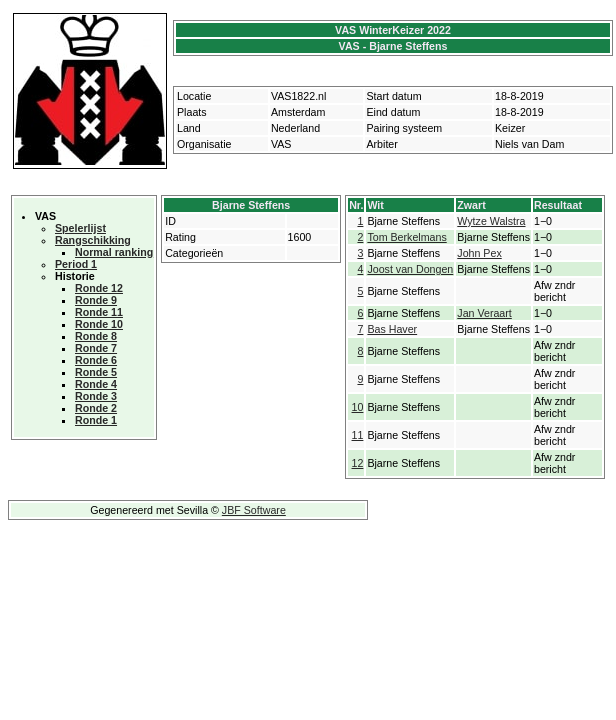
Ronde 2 (96, 408)
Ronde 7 (96, 348)
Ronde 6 (96, 360)
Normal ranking (114, 252)
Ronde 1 (96, 420)
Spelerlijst (80, 228)
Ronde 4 (96, 384)
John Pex (479, 253)
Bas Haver (392, 329)
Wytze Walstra (491, 221)
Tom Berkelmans (406, 237)
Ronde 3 (96, 396)
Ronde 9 (96, 300)
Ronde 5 (96, 372)
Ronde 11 (99, 312)
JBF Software (254, 510)
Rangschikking (93, 240)
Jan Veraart (484, 313)
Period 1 (76, 264)
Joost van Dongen (410, 269)
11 (358, 435)
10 (358, 407)
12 (358, 463)
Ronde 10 (99, 324)
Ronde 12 (99, 288)
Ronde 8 (96, 336)
